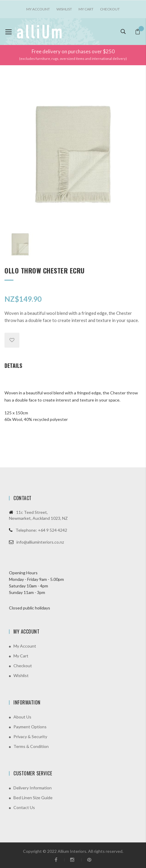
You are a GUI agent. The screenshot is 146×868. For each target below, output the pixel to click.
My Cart (86, 9)
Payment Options (30, 727)
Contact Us (24, 807)
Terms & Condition (31, 746)
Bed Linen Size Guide (33, 798)
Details (13, 365)
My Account (25, 646)
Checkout (110, 9)
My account (38, 9)
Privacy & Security (30, 736)
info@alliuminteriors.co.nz (40, 542)
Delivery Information (33, 788)
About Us (22, 717)
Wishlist (64, 9)
